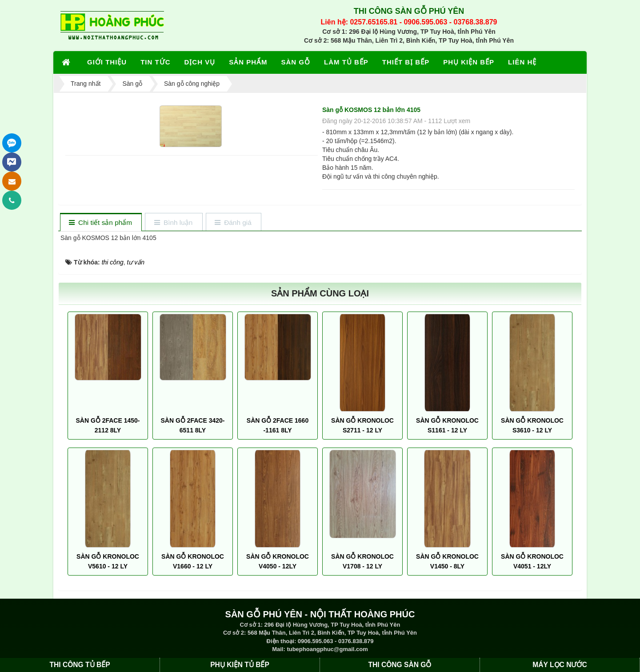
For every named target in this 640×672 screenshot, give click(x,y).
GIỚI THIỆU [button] (107, 62)
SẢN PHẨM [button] (248, 62)
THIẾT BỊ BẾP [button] (406, 62)
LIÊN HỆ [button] (522, 62)
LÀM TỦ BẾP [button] (346, 62)
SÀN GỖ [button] (296, 62)
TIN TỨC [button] (155, 62)
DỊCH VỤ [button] (200, 62)
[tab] (101, 223)
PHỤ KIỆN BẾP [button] (469, 62)
